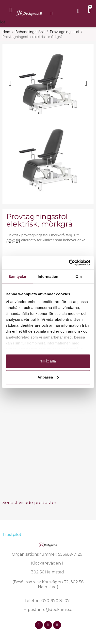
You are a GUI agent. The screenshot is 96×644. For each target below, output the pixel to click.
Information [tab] (48, 276)
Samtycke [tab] (17, 276)
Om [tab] (79, 276)
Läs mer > (13, 242)
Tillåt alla (48, 361)
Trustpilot (12, 534)
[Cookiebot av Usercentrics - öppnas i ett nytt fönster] (69, 263)
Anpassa (48, 377)
